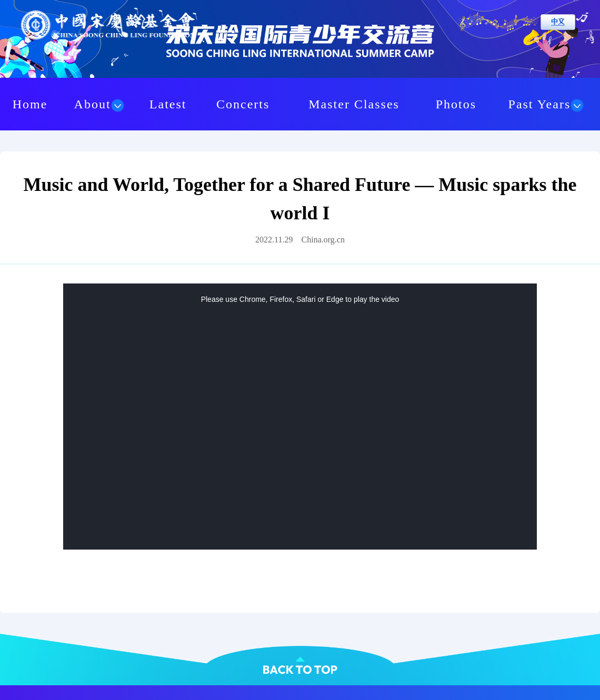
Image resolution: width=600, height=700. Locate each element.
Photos (456, 104)
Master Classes (354, 104)
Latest (168, 104)
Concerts (243, 104)
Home (30, 104)
